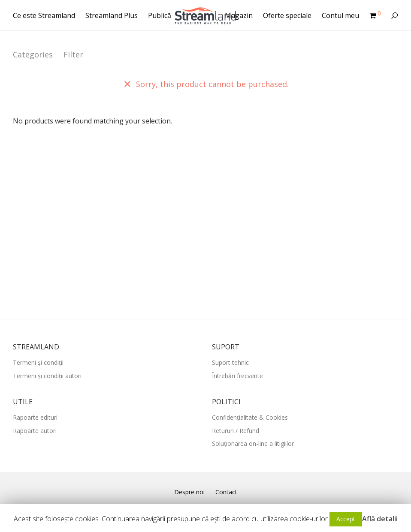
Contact (226, 492)
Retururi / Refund (236, 431)
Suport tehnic (230, 362)
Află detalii (380, 519)
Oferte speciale (287, 15)
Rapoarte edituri (35, 417)
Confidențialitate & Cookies (250, 417)
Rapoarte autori (35, 431)
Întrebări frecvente (237, 376)
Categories (33, 54)
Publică (160, 15)
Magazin (239, 15)
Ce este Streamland (44, 15)
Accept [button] (346, 519)
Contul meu (340, 15)
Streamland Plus (112, 15)
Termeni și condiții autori (47, 376)
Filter (73, 54)
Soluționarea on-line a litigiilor (253, 443)
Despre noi (189, 492)
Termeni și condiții (38, 362)
